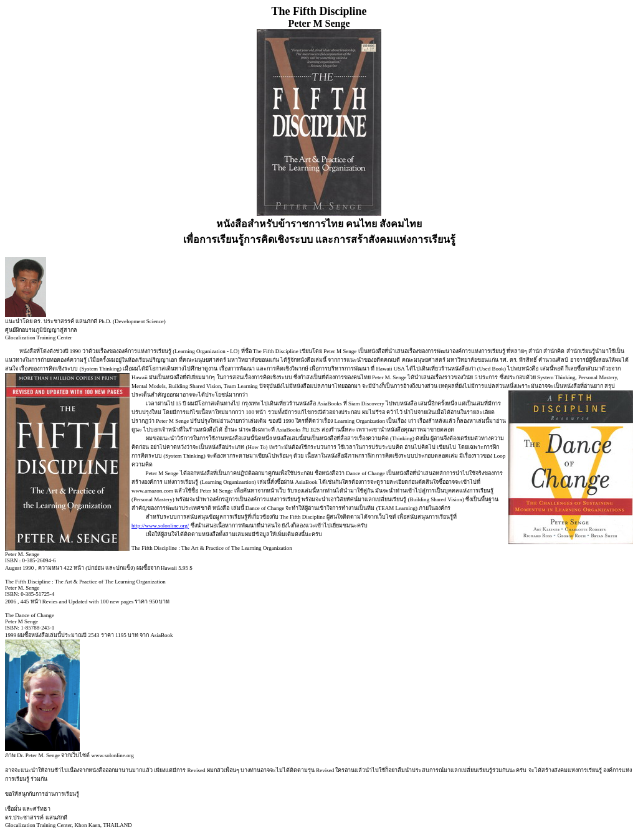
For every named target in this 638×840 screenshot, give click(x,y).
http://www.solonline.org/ (160, 526)
